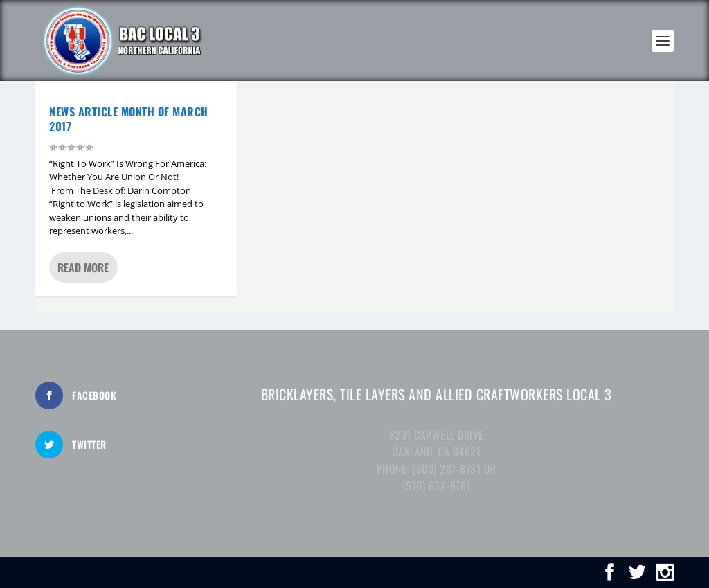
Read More (83, 267)
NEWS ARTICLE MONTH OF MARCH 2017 (129, 119)
